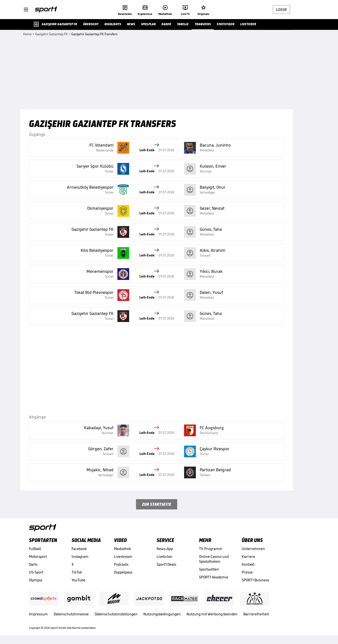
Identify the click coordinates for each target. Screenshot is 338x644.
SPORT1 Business (255, 580)
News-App (165, 549)
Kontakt (248, 564)
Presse (247, 572)
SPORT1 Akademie (214, 577)
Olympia (36, 580)
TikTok (77, 572)
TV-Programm (211, 549)
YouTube (78, 580)
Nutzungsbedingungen (162, 614)
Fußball (35, 549)
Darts (33, 564)
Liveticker (165, 557)
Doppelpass (123, 572)
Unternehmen (253, 549)
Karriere (248, 557)
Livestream (123, 557)
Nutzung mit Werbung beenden (212, 614)
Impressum (38, 614)
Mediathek (123, 549)
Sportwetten (209, 569)
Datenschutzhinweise (71, 614)
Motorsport (38, 557)
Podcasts (121, 564)
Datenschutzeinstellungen (116, 614)
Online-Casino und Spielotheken (214, 559)
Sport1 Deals (166, 564)
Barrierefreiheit (256, 614)
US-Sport (36, 572)
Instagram (80, 557)
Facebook (79, 549)
